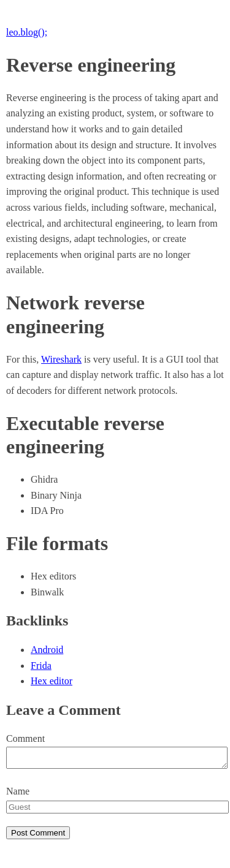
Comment (25, 738)
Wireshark (61, 359)
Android (47, 650)
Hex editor (52, 681)
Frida (41, 666)
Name (18, 795)
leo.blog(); (27, 32)
